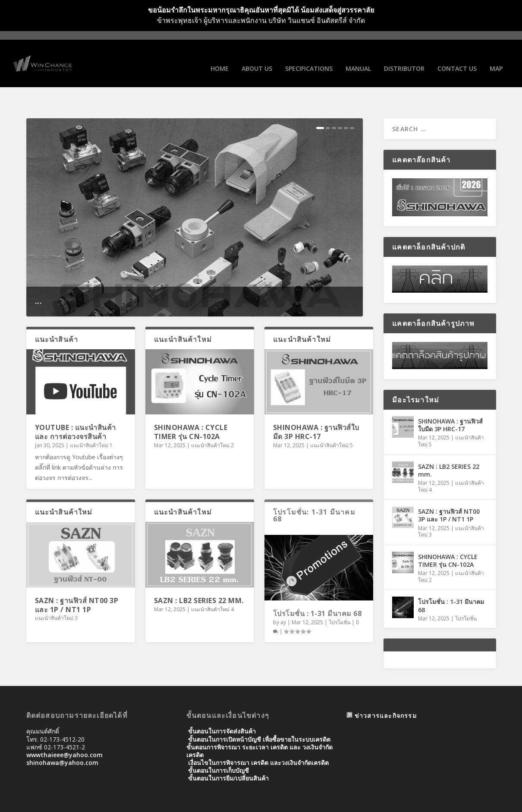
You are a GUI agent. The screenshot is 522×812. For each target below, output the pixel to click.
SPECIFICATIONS (309, 58)
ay (283, 597)
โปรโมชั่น (340, 597)
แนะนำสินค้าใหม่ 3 (56, 593)
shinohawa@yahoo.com (62, 738)
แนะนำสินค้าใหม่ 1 (91, 420)
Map (496, 58)
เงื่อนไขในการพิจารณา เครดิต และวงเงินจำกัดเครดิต (258, 738)
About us (257, 58)
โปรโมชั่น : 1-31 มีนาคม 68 (318, 588)
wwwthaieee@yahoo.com (64, 730)
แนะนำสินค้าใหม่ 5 (332, 420)
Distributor (404, 58)
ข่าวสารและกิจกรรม (386, 690)
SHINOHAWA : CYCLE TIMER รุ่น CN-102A (191, 407)
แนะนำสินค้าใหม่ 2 (212, 420)
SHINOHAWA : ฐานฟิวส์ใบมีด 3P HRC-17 (316, 407)
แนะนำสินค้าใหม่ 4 (212, 584)
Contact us (457, 58)
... (39, 276)
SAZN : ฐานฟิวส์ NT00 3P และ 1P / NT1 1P (77, 580)
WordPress (167, 802)
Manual (358, 58)
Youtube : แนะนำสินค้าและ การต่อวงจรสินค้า (75, 407)
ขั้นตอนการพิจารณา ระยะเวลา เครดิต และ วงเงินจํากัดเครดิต (259, 726)
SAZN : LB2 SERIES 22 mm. (199, 575)
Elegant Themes (86, 802)
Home (220, 58)
